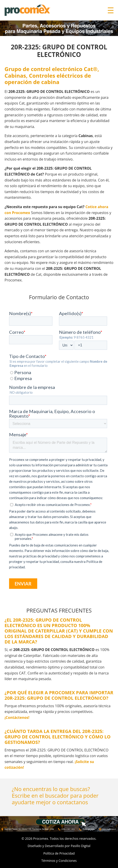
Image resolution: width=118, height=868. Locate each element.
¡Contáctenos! (17, 717)
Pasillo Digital (81, 846)
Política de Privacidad (59, 853)
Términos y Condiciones (59, 861)
